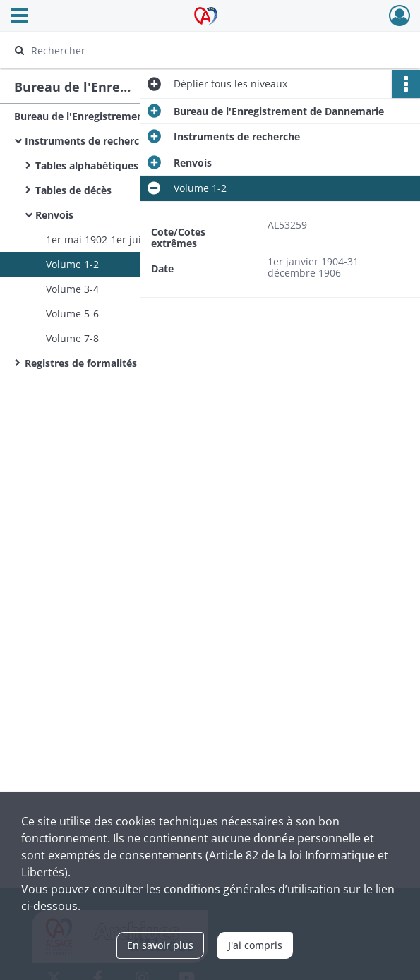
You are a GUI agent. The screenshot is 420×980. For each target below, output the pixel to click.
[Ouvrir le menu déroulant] (19, 17)
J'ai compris (255, 945)
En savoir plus (160, 945)
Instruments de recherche (88, 141)
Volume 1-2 (72, 264)
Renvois (54, 215)
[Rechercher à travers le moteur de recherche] (197, 50)
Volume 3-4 (72, 289)
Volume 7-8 (72, 338)
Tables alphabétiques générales (112, 165)
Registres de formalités (81, 363)
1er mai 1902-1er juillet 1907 (114, 240)
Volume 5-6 (72, 314)
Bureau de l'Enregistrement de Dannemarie (119, 116)
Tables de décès (73, 190)
